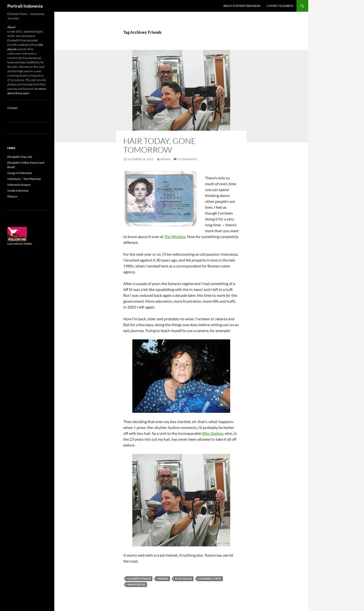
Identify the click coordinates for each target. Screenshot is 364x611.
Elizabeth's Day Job (20, 157)
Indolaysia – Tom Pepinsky (24, 179)
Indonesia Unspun (19, 185)
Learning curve (210, 579)
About (11, 27)
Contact (12, 108)
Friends (163, 579)
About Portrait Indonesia (242, 6)
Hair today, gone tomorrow (160, 145)
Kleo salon (183, 579)
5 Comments (187, 159)
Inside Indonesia (18, 190)
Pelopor (12, 196)
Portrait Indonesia (25, 6)
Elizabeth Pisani (139, 579)
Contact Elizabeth (280, 6)
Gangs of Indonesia (20, 173)
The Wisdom (175, 236)
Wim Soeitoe (213, 433)
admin (165, 159)
